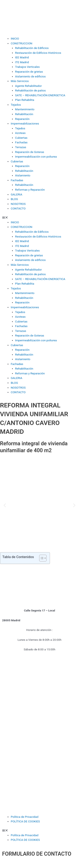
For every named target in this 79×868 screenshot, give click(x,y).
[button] (39, 218)
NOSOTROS (18, 204)
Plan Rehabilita (25, 100)
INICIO (15, 39)
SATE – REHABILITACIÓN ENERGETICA (40, 95)
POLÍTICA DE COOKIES (25, 821)
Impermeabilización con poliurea (36, 157)
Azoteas (20, 133)
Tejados (16, 105)
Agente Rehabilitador (29, 86)
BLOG (14, 199)
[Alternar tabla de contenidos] (41, 558)
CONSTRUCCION (21, 43)
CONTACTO (18, 208)
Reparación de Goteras (30, 152)
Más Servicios (20, 81)
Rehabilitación (24, 114)
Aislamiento (23, 175)
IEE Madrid (22, 57)
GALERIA (17, 194)
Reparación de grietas (29, 72)
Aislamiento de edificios (30, 76)
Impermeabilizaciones (25, 123)
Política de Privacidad (25, 817)
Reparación (22, 119)
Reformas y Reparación (30, 190)
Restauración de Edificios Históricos (38, 53)
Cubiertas (21, 138)
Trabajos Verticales (27, 67)
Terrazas (21, 147)
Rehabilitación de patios (31, 90)
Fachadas (21, 142)
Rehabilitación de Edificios (32, 48)
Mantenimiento (25, 109)
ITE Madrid (22, 62)
